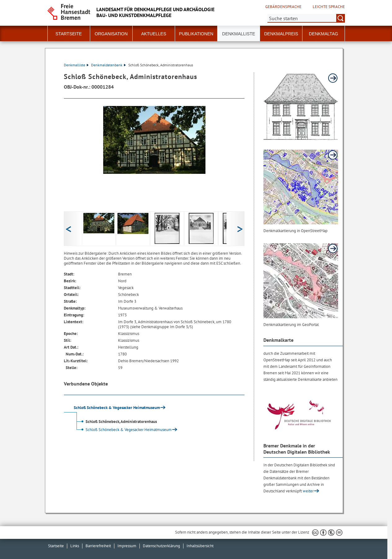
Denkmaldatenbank (108, 65)
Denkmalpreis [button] (281, 34)
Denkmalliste (239, 34)
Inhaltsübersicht (200, 546)
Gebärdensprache (283, 7)
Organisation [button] (111, 34)
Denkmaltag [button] (324, 34)
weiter (308, 491)
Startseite (69, 34)
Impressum (127, 546)
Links (75, 546)
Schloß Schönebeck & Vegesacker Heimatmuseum (123, 430)
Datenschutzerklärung (161, 546)
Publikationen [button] (196, 34)
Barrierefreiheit (98, 546)
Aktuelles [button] (154, 34)
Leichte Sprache (329, 7)
